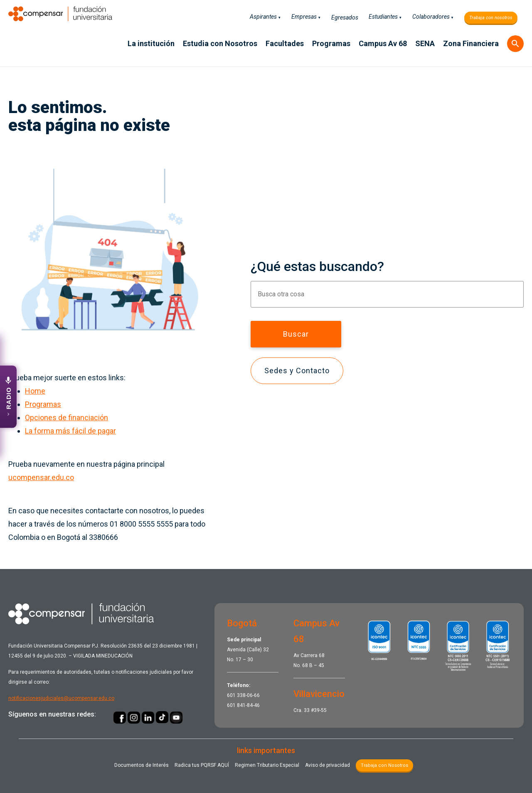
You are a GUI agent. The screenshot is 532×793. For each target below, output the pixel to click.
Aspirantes (263, 17)
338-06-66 (248, 695)
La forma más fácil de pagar (70, 431)
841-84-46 (248, 705)
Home (35, 391)
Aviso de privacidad (328, 765)
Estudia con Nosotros (220, 43)
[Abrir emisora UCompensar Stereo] (8, 396)
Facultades (285, 43)
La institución (151, 43)
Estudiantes (383, 17)
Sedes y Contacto (297, 371)
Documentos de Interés (142, 765)
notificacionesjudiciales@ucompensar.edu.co (61, 698)
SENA (425, 43)
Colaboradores (431, 17)
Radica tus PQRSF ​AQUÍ (202, 765)
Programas (331, 43)
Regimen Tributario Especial (267, 765)
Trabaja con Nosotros (384, 765)
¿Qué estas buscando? (317, 266)
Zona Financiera (471, 43)
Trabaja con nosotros (491, 18)
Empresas (304, 17)
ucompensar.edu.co (41, 477)
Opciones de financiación (66, 417)
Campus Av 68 (383, 43)
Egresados (345, 17)
